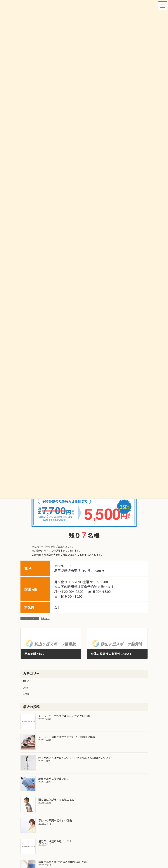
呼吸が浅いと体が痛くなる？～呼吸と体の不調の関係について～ (76, 758)
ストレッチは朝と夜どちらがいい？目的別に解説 (67, 737)
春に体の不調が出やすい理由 (55, 821)
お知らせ (45, 619)
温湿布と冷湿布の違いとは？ (55, 841)
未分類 (26, 694)
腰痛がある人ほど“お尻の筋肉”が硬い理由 (63, 862)
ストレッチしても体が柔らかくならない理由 (64, 716)
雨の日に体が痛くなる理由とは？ (58, 800)
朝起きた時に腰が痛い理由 (54, 779)
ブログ (26, 688)
